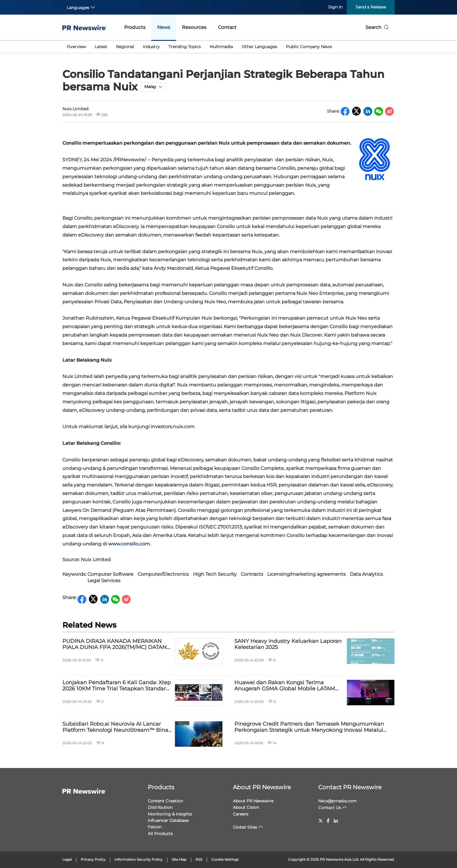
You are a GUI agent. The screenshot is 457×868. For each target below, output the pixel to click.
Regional (125, 47)
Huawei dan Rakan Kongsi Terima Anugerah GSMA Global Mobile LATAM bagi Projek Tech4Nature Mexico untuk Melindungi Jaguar (286, 686)
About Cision (246, 807)
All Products (160, 834)
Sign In (335, 7)
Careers (241, 814)
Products (135, 27)
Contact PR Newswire (350, 787)
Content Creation (165, 801)
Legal (67, 859)
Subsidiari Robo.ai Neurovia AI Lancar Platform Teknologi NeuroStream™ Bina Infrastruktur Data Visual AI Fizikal (115, 727)
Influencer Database (168, 820)
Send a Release (371, 7)
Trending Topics (185, 47)
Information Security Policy (139, 859)
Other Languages (259, 47)
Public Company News (309, 47)
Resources (194, 27)
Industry (151, 47)
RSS (199, 859)
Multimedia (221, 47)
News (164, 27)
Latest (101, 47)
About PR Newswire (262, 787)
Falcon (155, 827)
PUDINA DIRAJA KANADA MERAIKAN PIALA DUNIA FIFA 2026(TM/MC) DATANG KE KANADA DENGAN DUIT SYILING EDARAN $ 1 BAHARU (117, 644)
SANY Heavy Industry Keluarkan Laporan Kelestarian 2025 (288, 644)
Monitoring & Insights (170, 814)
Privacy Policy (93, 859)
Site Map (179, 859)
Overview (76, 47)
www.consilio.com (129, 544)
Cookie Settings (225, 859)
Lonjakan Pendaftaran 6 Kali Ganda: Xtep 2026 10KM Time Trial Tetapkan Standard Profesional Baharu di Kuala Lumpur (117, 686)
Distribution (160, 807)
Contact (227, 27)
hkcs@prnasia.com (338, 801)
